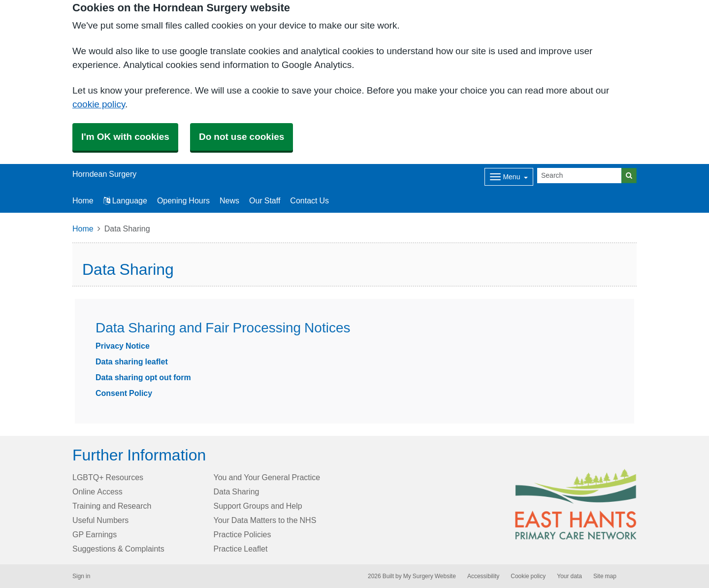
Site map (605, 576)
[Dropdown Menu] (509, 177)
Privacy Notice (123, 346)
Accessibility (483, 576)
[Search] (580, 176)
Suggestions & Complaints (118, 549)
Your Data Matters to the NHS (265, 520)
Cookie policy (528, 576)
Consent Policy (124, 393)
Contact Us (309, 200)
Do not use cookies (242, 137)
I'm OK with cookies (125, 137)
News (229, 200)
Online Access (97, 491)
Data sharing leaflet (132, 361)
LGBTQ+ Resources (108, 477)
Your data (569, 576)
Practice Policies (242, 534)
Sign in (81, 576)
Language (125, 200)
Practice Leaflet (241, 549)
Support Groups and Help (258, 506)
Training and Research (112, 506)
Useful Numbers (100, 520)
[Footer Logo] (576, 504)
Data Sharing (237, 491)
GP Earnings (95, 534)
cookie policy (99, 104)
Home (83, 229)
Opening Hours (183, 200)
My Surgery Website (430, 576)
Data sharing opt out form (143, 377)
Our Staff (265, 200)
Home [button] (83, 200)
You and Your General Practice (267, 477)
